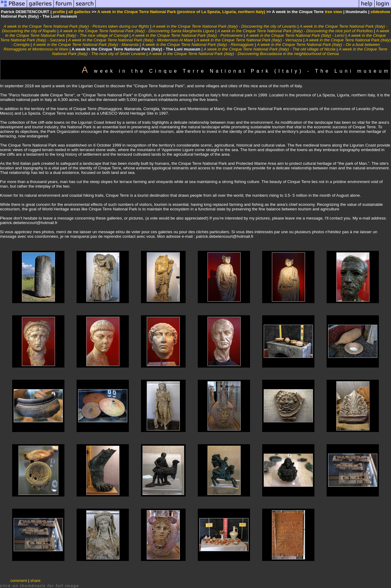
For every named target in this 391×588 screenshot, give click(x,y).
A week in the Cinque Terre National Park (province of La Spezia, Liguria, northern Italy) (181, 12)
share (35, 581)
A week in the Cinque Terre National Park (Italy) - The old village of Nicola (269, 49)
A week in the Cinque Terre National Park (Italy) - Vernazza (249, 40)
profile (59, 12)
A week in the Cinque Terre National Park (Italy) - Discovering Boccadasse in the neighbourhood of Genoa (244, 54)
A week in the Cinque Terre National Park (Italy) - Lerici (295, 35)
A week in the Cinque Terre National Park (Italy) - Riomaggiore (198, 45)
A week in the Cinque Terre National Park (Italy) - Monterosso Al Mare (131, 40)
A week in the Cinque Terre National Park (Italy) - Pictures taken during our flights (76, 26)
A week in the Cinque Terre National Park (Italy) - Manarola (86, 45)
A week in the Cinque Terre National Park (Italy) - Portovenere (187, 35)
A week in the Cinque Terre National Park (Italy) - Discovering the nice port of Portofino (295, 31)
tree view (333, 12)
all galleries (79, 12)
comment (19, 581)
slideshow (380, 12)
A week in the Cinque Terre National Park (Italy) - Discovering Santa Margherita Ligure (137, 31)
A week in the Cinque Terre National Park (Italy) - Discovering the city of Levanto (225, 26)
